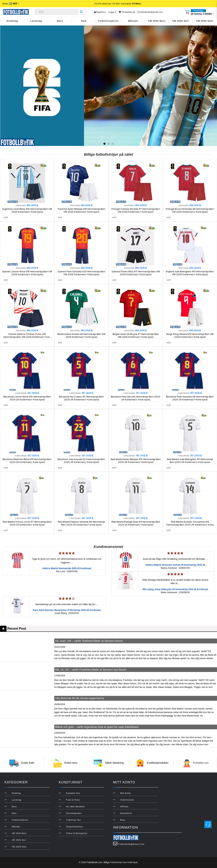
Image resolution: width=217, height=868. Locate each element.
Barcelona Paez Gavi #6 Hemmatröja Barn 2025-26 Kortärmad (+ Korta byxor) (136, 398)
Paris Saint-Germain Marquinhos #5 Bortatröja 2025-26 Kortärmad (67, 610)
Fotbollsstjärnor (108, 21)
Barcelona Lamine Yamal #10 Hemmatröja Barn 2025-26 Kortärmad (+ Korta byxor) (27, 398)
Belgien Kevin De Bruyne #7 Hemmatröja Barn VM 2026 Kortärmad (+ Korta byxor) (136, 336)
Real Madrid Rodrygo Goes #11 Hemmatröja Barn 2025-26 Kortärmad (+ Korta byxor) (136, 523)
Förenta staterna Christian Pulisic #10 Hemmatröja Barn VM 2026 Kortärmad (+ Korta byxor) (27, 337)
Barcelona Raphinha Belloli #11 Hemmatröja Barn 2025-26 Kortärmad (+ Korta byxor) (27, 461)
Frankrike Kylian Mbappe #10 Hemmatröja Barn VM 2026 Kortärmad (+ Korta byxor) (81, 210)
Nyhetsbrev (126, 813)
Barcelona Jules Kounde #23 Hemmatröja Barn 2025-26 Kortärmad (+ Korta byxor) (81, 461)
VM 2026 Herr (181, 21)
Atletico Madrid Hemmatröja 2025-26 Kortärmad (67, 568)
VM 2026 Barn (157, 21)
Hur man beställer (75, 807)
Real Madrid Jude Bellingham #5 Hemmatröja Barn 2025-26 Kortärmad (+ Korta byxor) (190, 461)
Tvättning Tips (73, 820)
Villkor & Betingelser (77, 833)
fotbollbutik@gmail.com (150, 12)
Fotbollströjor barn (119, 862)
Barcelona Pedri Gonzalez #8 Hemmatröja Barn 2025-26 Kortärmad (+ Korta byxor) (190, 398)
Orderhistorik (127, 800)
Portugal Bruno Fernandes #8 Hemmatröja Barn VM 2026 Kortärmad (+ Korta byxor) (190, 210)
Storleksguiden (74, 813)
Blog (123, 820)
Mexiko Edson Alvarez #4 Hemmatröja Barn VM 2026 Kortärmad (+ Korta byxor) (81, 336)
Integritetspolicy (74, 827)
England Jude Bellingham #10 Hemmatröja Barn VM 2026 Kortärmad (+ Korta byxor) (190, 273)
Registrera (100, 12)
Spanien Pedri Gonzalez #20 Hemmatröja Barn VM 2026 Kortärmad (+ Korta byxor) (81, 273)
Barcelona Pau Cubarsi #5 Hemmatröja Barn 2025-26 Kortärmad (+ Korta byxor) (81, 398)
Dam (84, 21)
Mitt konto (126, 793)
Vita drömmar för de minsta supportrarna (80, 698)
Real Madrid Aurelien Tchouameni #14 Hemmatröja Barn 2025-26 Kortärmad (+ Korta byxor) (190, 525)
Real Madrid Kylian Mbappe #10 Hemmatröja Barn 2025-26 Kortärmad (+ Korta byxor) (136, 461)
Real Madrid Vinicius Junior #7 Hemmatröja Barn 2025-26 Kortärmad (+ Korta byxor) (27, 523)
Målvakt (133, 21)
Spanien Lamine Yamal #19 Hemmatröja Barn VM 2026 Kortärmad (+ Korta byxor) (27, 273)
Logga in (112, 12)
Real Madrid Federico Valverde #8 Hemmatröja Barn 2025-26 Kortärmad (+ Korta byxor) (81, 523)
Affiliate (124, 807)
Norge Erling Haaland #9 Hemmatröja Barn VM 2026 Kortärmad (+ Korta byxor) (190, 336)
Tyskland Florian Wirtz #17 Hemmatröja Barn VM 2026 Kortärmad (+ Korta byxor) (136, 273)
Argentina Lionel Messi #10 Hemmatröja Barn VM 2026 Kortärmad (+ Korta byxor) (27, 210)
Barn (60, 21)
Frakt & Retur (73, 800)
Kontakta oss (201, 763)
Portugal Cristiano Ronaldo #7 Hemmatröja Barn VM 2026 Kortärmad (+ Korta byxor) (136, 210)
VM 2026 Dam (205, 21)
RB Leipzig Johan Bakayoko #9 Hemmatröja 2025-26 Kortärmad (175, 589)
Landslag (36, 21)
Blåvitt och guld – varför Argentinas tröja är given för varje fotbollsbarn (97, 727)
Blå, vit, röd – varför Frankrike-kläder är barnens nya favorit (91, 670)
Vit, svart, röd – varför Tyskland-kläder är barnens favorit (89, 641)
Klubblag (12, 21)
